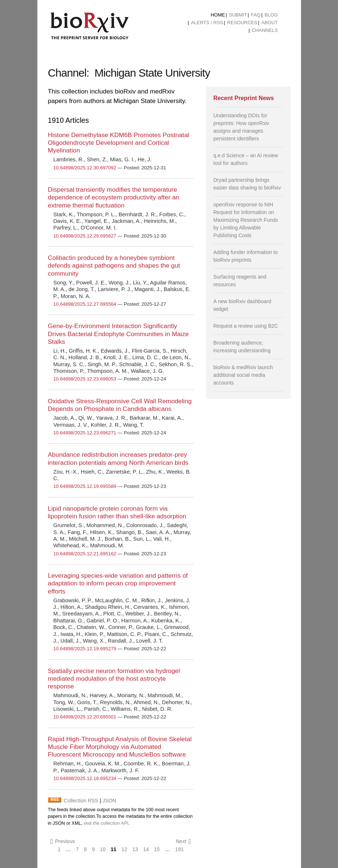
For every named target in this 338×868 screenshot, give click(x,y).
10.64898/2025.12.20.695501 (85, 717)
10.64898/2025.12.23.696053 (85, 379)
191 (179, 849)
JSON (109, 801)
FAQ (256, 15)
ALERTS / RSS (207, 23)
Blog (271, 15)
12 (125, 849)
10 (103, 849)
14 (146, 849)
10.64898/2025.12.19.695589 (85, 486)
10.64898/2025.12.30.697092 (85, 168)
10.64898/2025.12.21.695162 (85, 554)
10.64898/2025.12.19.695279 (85, 649)
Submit (238, 15)
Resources (242, 23)
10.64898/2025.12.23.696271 (85, 433)
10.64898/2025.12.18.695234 (85, 778)
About (270, 23)
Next (183, 841)
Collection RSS (81, 801)
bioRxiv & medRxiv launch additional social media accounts (243, 375)
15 (157, 849)
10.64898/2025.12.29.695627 (85, 236)
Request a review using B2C (246, 326)
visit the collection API (106, 823)
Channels (265, 30)
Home (218, 15)
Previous (63, 841)
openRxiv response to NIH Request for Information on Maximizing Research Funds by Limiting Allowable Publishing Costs (246, 220)
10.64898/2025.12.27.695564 (85, 304)
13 (135, 849)
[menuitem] (218, 15)
